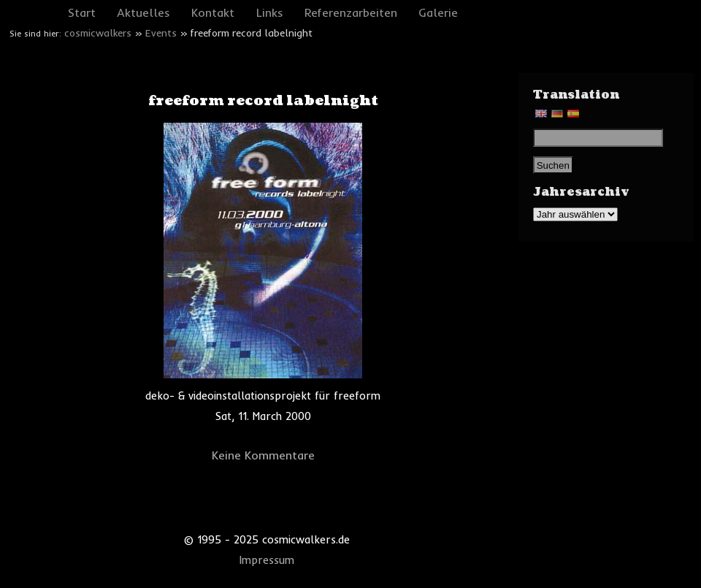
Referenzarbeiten (351, 12)
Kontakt (213, 12)
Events (161, 33)
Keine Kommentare (263, 455)
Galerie (438, 12)
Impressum (267, 560)
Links (270, 12)
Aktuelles (143, 12)
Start (82, 12)
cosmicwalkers (98, 33)
